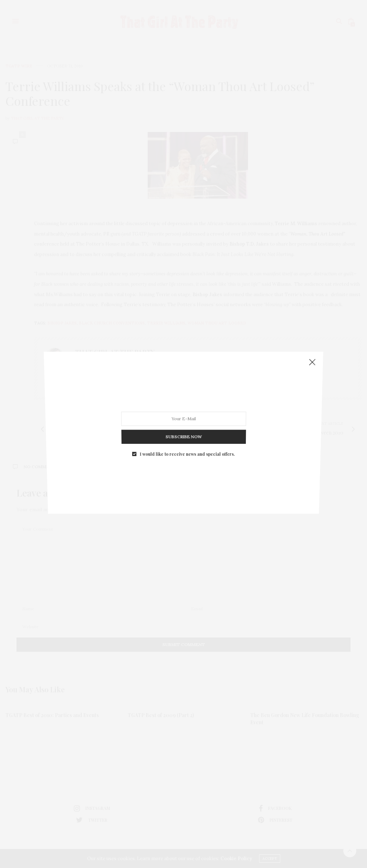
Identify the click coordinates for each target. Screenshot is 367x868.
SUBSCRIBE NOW (183, 419)
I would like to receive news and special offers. (187, 431)
